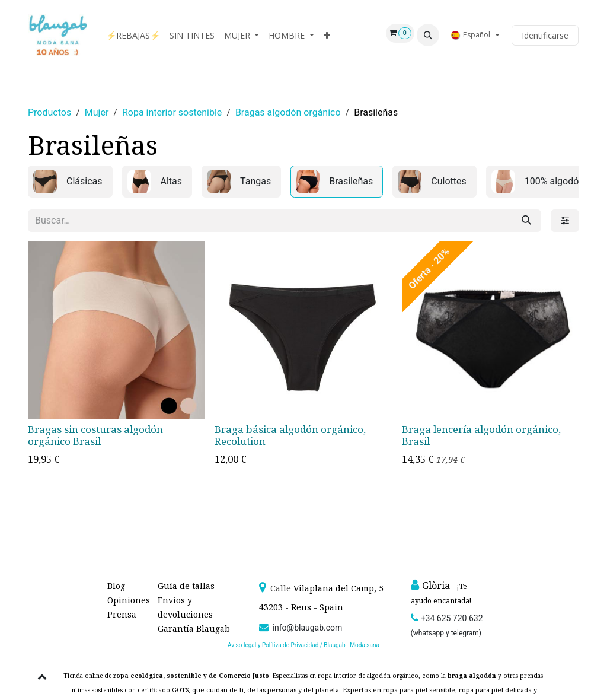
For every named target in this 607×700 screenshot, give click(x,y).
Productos (49, 112)
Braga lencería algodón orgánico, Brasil (481, 435)
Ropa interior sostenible (172, 112)
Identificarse (545, 35)
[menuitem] (133, 35)
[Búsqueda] (526, 221)
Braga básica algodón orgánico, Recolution (290, 435)
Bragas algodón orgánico (288, 112)
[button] (428, 35)
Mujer (97, 112)
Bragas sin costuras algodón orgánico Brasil (95, 435)
